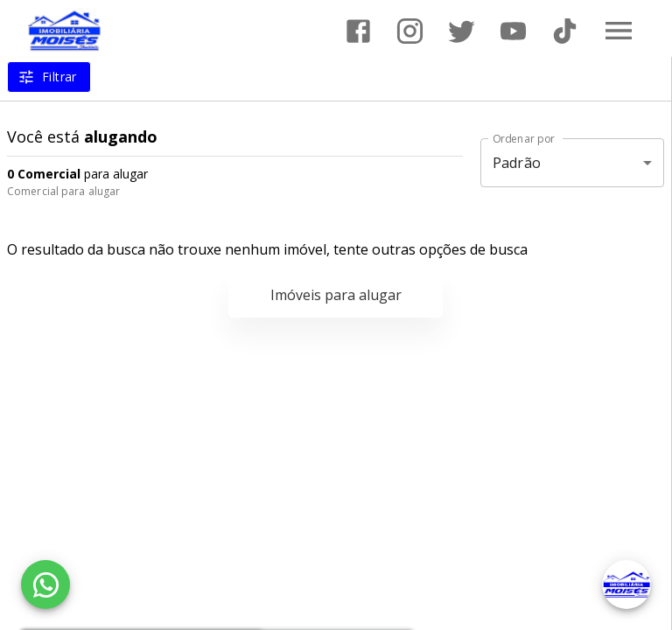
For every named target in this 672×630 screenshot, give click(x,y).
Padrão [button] (517, 163)
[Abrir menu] (619, 31)
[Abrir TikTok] (565, 31)
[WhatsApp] (45, 584)
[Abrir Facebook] (358, 31)
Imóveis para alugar (336, 295)
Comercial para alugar (63, 191)
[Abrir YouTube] (513, 31)
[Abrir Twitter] (462, 31)
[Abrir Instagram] (410, 31)
